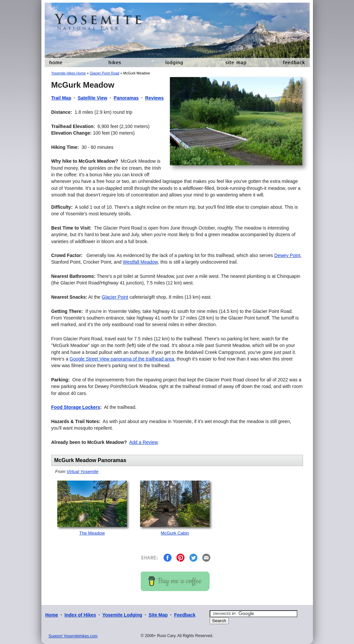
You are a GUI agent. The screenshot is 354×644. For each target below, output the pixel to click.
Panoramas (126, 98)
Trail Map (61, 98)
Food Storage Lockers (76, 407)
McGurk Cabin (175, 533)
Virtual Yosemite (82, 472)
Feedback (185, 615)
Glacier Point (115, 297)
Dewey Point (287, 255)
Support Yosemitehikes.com (73, 636)
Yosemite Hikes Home (69, 73)
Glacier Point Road (104, 73)
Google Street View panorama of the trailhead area (122, 359)
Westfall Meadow (140, 262)
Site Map (158, 615)
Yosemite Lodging (122, 615)
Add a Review (143, 442)
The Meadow (92, 533)
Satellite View (93, 98)
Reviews (154, 98)
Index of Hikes (80, 615)
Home (52, 615)
